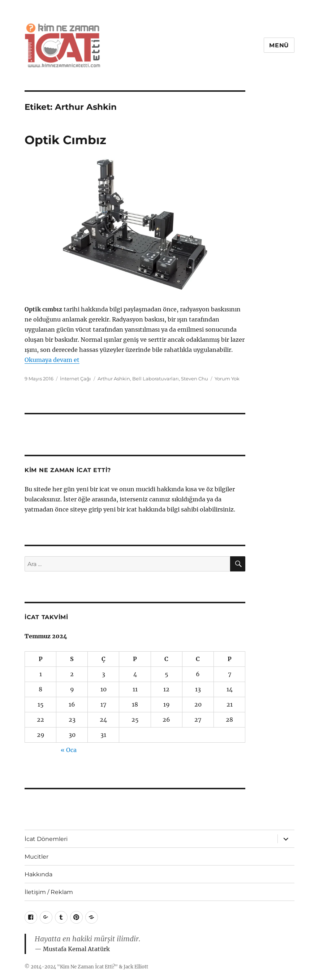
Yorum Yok (227, 379)
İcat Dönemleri (46, 839)
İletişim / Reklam (49, 892)
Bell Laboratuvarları (156, 379)
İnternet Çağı (76, 379)
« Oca (69, 750)
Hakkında (38, 874)
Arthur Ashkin (114, 379)
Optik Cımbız (65, 140)
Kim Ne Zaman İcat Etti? (87, 967)
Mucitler (36, 857)
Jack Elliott (136, 967)
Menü (279, 45)
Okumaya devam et (52, 360)
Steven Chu (195, 379)
